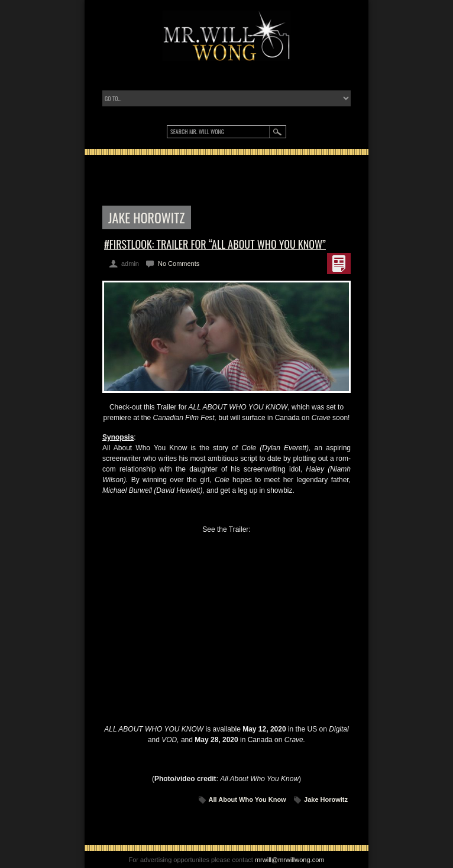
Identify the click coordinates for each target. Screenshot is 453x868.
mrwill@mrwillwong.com (290, 860)
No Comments (179, 264)
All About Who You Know (247, 799)
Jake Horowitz (326, 799)
